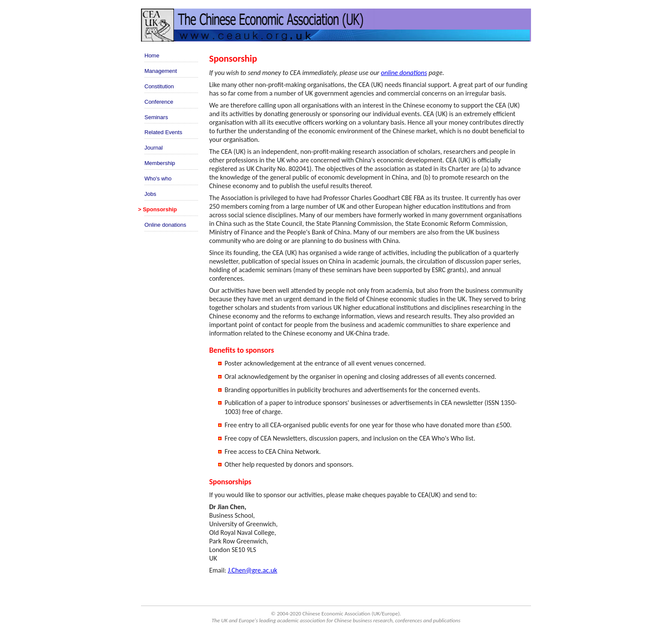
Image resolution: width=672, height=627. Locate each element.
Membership (160, 163)
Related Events (163, 132)
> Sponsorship (157, 209)
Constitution (159, 86)
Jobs (150, 194)
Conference (159, 102)
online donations (404, 73)
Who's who (158, 178)
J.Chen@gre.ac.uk (253, 570)
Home (152, 55)
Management (161, 71)
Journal (154, 148)
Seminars (156, 117)
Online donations (165, 225)
